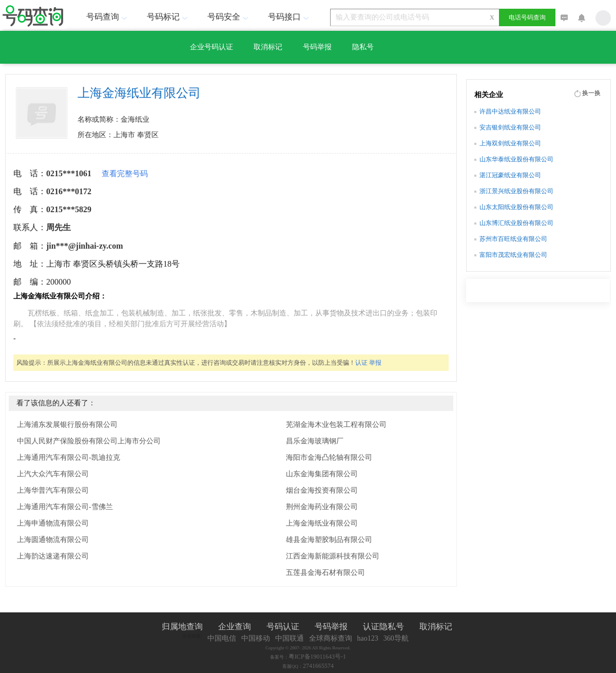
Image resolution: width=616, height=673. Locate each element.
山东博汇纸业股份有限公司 (516, 223)
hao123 (368, 638)
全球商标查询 (331, 638)
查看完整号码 (125, 174)
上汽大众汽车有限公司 (53, 474)
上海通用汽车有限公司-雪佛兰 (65, 507)
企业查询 (235, 627)
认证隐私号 (383, 627)
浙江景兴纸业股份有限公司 (516, 191)
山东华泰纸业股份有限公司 (516, 159)
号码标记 (168, 17)
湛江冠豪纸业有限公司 (510, 175)
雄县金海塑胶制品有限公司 (329, 540)
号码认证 (283, 627)
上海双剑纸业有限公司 (510, 143)
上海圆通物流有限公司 (53, 540)
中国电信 (222, 638)
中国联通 (290, 638)
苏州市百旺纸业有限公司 (513, 239)
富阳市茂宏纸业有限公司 (513, 255)
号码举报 (317, 47)
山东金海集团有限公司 (322, 474)
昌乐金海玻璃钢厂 (315, 441)
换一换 (591, 93)
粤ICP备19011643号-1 (317, 657)
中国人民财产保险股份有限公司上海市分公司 (89, 441)
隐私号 (363, 47)
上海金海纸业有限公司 (322, 523)
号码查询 (108, 17)
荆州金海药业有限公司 (322, 507)
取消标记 (268, 47)
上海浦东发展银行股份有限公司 (67, 425)
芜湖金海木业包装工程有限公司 (336, 425)
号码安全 (229, 17)
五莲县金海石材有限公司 (325, 573)
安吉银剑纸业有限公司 (510, 127)
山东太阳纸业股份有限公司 (516, 207)
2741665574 (318, 666)
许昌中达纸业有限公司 (510, 111)
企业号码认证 (211, 47)
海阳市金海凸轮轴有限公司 (329, 457)
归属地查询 (182, 627)
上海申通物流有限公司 (53, 523)
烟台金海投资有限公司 (322, 490)
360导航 (396, 638)
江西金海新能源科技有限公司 (333, 556)
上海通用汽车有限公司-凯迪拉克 (69, 457)
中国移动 (256, 638)
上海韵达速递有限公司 (53, 556)
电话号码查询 (527, 17)
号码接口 (290, 17)
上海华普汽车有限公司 (53, 490)
